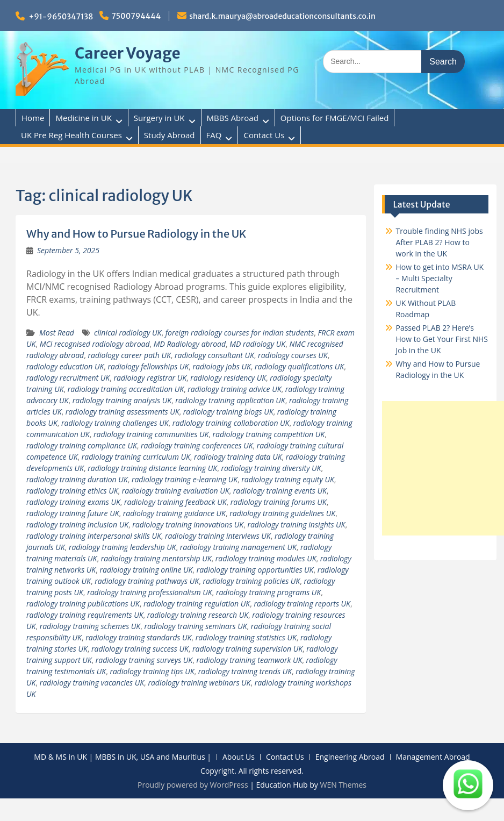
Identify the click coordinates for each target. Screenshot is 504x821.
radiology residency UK (228, 378)
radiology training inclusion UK (77, 524)
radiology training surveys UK (144, 660)
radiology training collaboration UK (231, 423)
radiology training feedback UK (175, 502)
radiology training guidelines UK (282, 513)
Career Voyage (128, 53)
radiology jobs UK (222, 366)
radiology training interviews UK (218, 536)
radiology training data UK (238, 457)
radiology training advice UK (234, 389)
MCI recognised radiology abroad (95, 344)
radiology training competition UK (269, 434)
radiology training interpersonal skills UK (94, 536)
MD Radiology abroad (190, 344)
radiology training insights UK (296, 524)
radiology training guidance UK (174, 513)
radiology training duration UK (77, 479)
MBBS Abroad (233, 118)
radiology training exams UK (73, 502)
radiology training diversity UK (271, 468)
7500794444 (136, 16)
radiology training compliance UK (82, 445)
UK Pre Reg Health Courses (71, 135)
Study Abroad (170, 135)
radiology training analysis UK (122, 400)
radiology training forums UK (279, 502)
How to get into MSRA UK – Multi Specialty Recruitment (440, 278)
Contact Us (264, 135)
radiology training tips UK (152, 671)
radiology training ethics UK (72, 491)
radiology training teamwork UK (249, 660)
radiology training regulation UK (197, 604)
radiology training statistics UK (246, 637)
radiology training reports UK (302, 604)
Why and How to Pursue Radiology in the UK (136, 234)
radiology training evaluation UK (176, 491)
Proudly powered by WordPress (193, 785)
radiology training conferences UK (197, 445)
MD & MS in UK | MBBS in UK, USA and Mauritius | (123, 757)
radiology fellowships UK (149, 366)
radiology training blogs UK (228, 412)
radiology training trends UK (245, 671)
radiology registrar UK (150, 378)
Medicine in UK (83, 118)
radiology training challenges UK (115, 423)
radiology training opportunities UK (255, 570)
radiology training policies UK (251, 581)
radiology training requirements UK (85, 615)
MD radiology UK (257, 344)
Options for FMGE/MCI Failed (335, 118)
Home (33, 118)
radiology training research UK (198, 615)
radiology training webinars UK (199, 683)
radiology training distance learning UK (152, 468)
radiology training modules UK (266, 558)
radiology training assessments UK (123, 412)
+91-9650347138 (61, 17)
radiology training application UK (230, 400)
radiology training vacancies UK (92, 683)
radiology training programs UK (268, 592)
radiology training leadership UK (123, 547)
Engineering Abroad (350, 757)
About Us (239, 757)
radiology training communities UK (151, 434)
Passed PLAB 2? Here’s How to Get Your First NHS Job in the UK (441, 339)
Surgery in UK (159, 118)
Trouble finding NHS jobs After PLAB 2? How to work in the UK (439, 242)
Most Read (57, 333)
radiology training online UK (146, 570)
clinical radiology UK (128, 333)
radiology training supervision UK (247, 649)
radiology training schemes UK (90, 626)
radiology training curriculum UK (136, 457)
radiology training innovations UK (188, 524)
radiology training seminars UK (195, 626)
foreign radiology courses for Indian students (240, 333)
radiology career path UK (129, 355)
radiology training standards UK (138, 637)
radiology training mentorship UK (156, 558)
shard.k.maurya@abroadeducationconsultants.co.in (282, 16)
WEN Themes (343, 785)
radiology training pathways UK (147, 581)
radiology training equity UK (288, 479)
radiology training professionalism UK (149, 592)
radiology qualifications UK (299, 366)
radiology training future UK (73, 513)
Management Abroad (433, 757)
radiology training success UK (140, 649)
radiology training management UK (238, 547)
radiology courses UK (293, 355)
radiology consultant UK (214, 355)
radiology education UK (65, 366)
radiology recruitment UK (68, 378)
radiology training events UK (280, 491)
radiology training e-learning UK (185, 479)
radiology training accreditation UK (126, 389)
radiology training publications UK (83, 604)
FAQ (214, 135)
